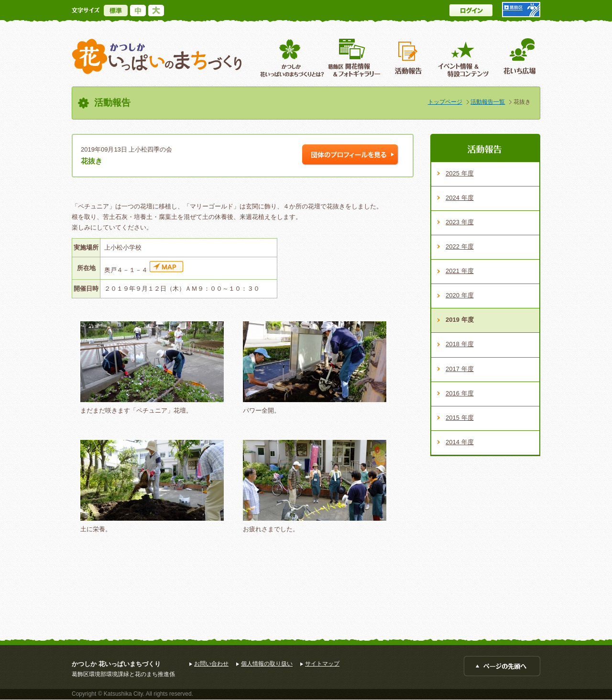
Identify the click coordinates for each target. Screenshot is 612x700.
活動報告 (409, 58)
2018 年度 (460, 344)
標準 (116, 11)
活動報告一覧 (488, 102)
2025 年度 (460, 173)
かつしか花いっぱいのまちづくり (157, 57)
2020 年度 (460, 295)
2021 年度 (460, 271)
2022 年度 (460, 246)
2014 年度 (460, 442)
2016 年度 (460, 393)
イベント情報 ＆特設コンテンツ (464, 58)
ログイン (471, 10)
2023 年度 (460, 222)
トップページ (445, 102)
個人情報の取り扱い (267, 664)
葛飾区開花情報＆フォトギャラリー (354, 58)
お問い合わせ (211, 664)
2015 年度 (460, 418)
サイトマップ (322, 664)
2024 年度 (460, 198)
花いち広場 (516, 58)
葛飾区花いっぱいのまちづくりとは (291, 58)
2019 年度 (460, 320)
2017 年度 (460, 369)
